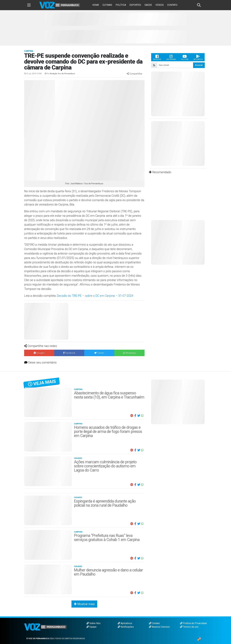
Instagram (171, 57)
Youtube (185, 57)
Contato (154, 623)
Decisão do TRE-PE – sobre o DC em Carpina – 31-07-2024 (95, 296)
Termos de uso (189, 627)
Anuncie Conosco (159, 627)
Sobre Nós (93, 623)
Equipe (91, 627)
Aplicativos (125, 623)
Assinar (199, 65)
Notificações (126, 627)
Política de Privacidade (193, 623)
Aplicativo (198, 57)
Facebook (157, 57)
